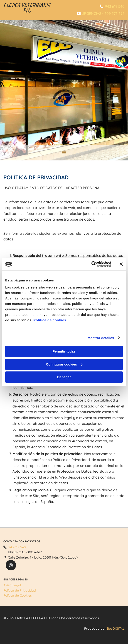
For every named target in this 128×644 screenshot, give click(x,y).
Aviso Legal (12, 585)
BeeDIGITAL (116, 629)
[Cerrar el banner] (121, 264)
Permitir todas (64, 351)
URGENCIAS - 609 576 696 (103, 13)
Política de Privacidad (20, 590)
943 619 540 (115, 6)
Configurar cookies (64, 364)
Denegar (64, 377)
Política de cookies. (50, 320)
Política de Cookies (18, 595)
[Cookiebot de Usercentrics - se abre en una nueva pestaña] (91, 264)
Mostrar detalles (101, 338)
